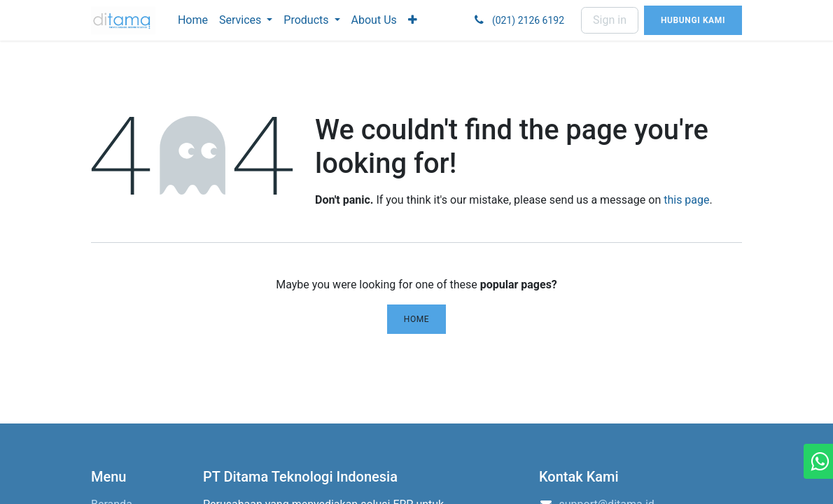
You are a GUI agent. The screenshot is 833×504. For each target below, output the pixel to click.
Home (417, 319)
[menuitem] (193, 20)
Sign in (610, 20)
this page (686, 200)
